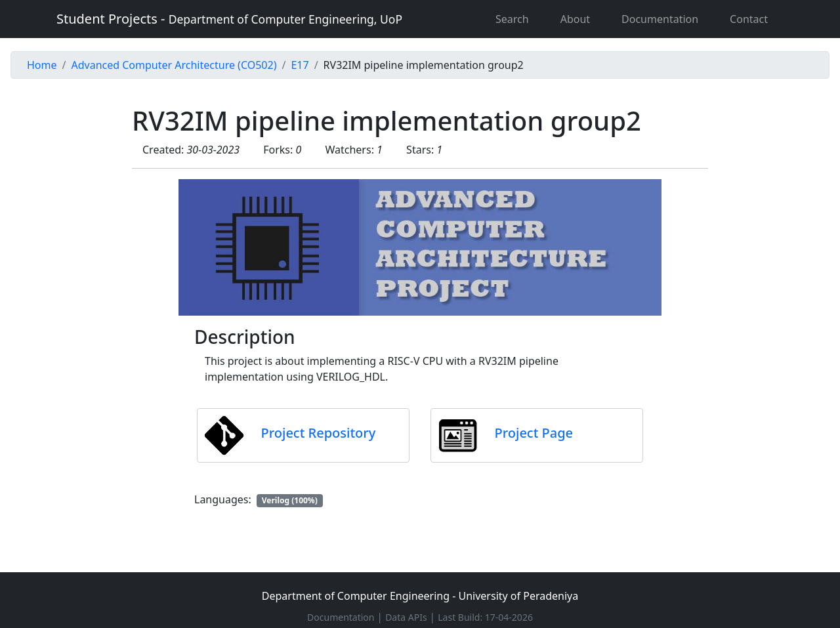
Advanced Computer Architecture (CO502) (174, 65)
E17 (300, 65)
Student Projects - (229, 19)
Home (42, 65)
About (575, 19)
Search (512, 19)
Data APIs (407, 617)
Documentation (660, 19)
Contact (749, 19)
